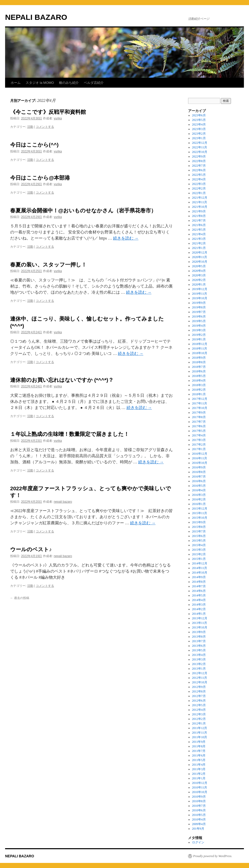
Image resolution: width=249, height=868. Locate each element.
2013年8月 (199, 637)
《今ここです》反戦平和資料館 (48, 112)
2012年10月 (200, 682)
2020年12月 (200, 252)
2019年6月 (199, 317)
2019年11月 (200, 294)
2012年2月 (199, 719)
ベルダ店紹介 (94, 83)
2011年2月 (199, 774)
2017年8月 (199, 417)
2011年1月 (199, 778)
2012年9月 (199, 687)
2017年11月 (200, 403)
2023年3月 (199, 129)
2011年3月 (199, 769)
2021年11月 (200, 202)
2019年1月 (199, 339)
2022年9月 (199, 156)
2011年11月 (200, 733)
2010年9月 (199, 797)
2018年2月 (199, 390)
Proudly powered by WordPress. (213, 856)
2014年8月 (199, 582)
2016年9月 (199, 467)
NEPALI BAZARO (36, 17)
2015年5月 (199, 541)
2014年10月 (200, 573)
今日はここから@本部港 (40, 178)
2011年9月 (199, 742)
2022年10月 (200, 152)
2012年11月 (200, 678)
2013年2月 (199, 664)
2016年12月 (200, 454)
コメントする (45, 127)
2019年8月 (199, 307)
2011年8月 (199, 746)
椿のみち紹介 (69, 83)
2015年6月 (199, 536)
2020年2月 (199, 280)
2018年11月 (200, 349)
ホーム (16, 83)
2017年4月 (199, 435)
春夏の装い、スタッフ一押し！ (48, 265)
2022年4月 (199, 179)
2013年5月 (199, 650)
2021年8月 (199, 216)
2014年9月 (199, 577)
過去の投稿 (20, 598)
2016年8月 (199, 472)
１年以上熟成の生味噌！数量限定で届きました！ (70, 434)
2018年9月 (199, 358)
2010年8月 (199, 801)
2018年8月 (199, 362)
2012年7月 (199, 696)
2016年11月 (200, 458)
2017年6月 (199, 426)
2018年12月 (200, 344)
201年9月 (198, 829)
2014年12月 (200, 563)
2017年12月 (200, 399)
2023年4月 (199, 124)
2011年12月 (200, 728)
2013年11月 (200, 623)
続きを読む (126, 238)
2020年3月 (199, 275)
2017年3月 (199, 440)
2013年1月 (199, 669)
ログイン (198, 842)
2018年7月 (199, 367)
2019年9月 (199, 303)
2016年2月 (199, 499)
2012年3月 (199, 714)
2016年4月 (199, 490)
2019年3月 (199, 330)
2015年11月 (200, 513)
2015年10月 (200, 518)
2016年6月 (199, 481)
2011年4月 (199, 765)
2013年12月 (200, 618)
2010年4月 (199, 819)
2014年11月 (200, 568)
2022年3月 (199, 184)
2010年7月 (199, 806)
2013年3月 (199, 659)
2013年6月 (199, 646)
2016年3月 (199, 495)
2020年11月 (200, 257)
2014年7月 (199, 586)
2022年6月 (199, 170)
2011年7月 (199, 751)
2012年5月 (199, 705)
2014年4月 (199, 600)
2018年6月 (199, 371)
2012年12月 (200, 673)
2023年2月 (199, 134)
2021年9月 (199, 211)
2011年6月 (199, 755)
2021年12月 (200, 198)
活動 (30, 127)
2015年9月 (199, 522)
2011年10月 (200, 737)
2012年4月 (199, 710)
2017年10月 (200, 408)
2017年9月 (199, 413)
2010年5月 (199, 815)
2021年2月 (199, 243)
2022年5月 (199, 175)
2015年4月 (199, 545)
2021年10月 (200, 207)
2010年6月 (199, 810)
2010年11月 (200, 787)
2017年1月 (199, 449)
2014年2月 (199, 609)
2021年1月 (199, 248)
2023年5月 (199, 120)
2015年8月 (199, 527)
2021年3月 (199, 239)
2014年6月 (199, 591)
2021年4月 (199, 234)
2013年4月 (199, 655)
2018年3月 (199, 385)
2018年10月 (200, 353)
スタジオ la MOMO (40, 83)
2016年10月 (200, 463)
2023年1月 (199, 138)
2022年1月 (199, 193)
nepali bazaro (63, 502)
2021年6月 (199, 225)
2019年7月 (199, 312)
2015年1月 (199, 559)
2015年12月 (200, 509)
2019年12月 (200, 289)
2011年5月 (199, 760)
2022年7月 (199, 166)
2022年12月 (200, 143)
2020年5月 (199, 266)
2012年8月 (199, 691)
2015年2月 (199, 554)
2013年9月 (199, 632)
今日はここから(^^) (34, 145)
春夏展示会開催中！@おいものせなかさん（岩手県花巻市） (83, 210)
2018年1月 (199, 394)
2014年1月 (199, 614)
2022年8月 (199, 161)
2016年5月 (199, 486)
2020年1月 (199, 285)
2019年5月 (199, 321)
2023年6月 (199, 115)
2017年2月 (199, 445)
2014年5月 (199, 595)
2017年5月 (199, 431)
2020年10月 (200, 262)
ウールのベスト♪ (31, 549)
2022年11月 (200, 147)
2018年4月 (199, 381)
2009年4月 (199, 824)
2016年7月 (199, 477)
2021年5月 (199, 230)
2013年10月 (200, 627)
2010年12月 (200, 783)
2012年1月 (199, 723)
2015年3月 (199, 550)
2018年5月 (199, 376)
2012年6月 (199, 701)
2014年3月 (199, 605)
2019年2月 (199, 335)
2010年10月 (200, 792)
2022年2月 (199, 188)
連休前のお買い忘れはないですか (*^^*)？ (62, 380)
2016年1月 (199, 504)
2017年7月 (199, 422)
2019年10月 (200, 298)
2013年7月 (199, 641)
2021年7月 (199, 220)
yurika (58, 118)
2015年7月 (199, 531)
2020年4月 (199, 271)
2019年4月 (199, 326)
